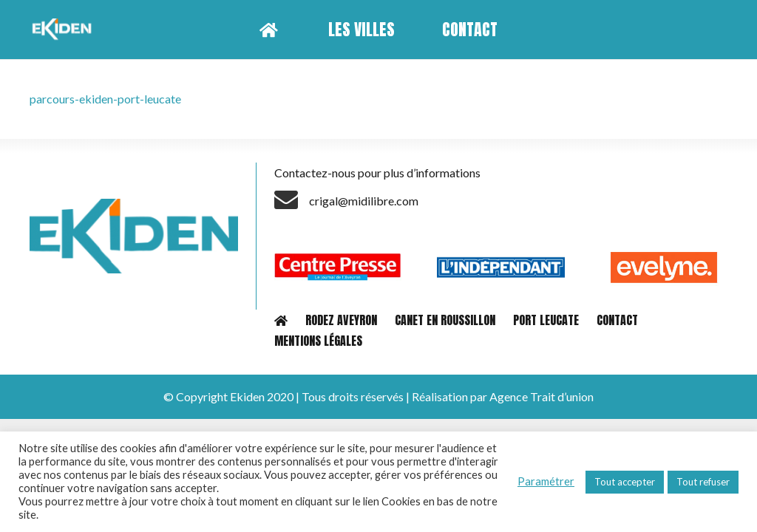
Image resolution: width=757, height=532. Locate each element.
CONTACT (617, 320)
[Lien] (64, 30)
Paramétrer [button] (546, 481)
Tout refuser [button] (703, 482)
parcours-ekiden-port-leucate (105, 99)
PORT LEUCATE (546, 320)
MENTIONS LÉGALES (318, 341)
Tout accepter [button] (625, 482)
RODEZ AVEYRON (341, 320)
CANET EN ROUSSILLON (445, 320)
